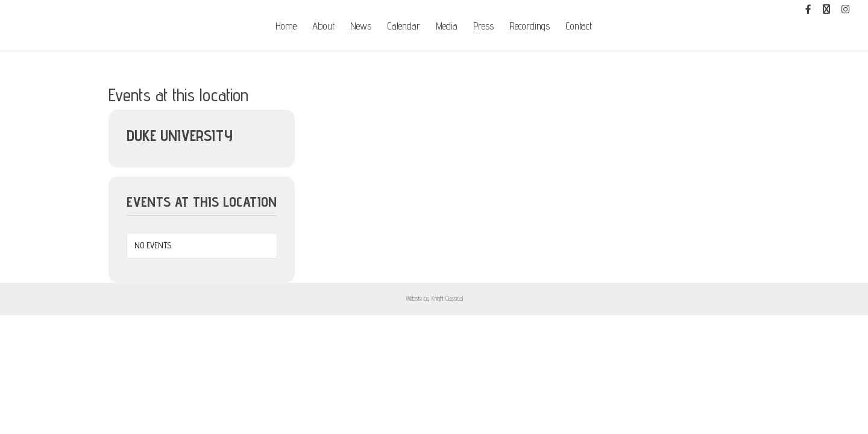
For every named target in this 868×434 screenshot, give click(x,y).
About (323, 27)
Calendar (404, 27)
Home (286, 27)
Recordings (530, 27)
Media (447, 27)
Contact (579, 27)
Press (483, 27)
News (361, 27)
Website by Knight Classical (434, 298)
